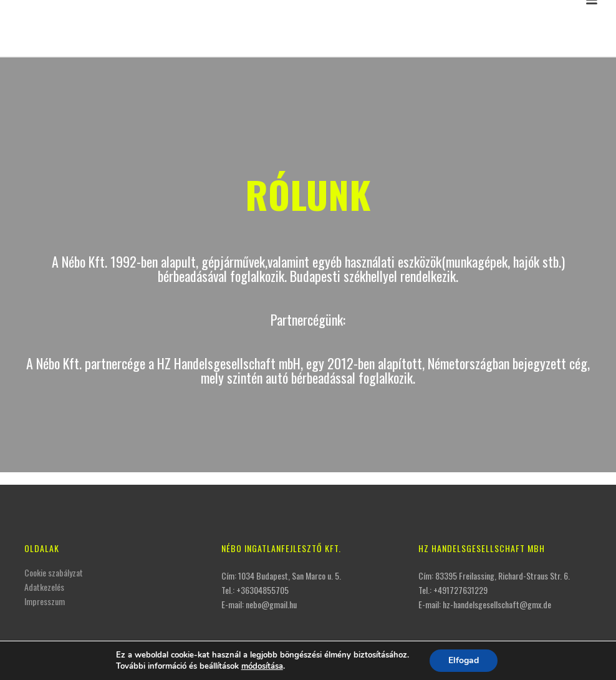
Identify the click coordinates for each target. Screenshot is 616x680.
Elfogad (464, 660)
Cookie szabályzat (54, 572)
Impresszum (45, 601)
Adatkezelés (44, 587)
